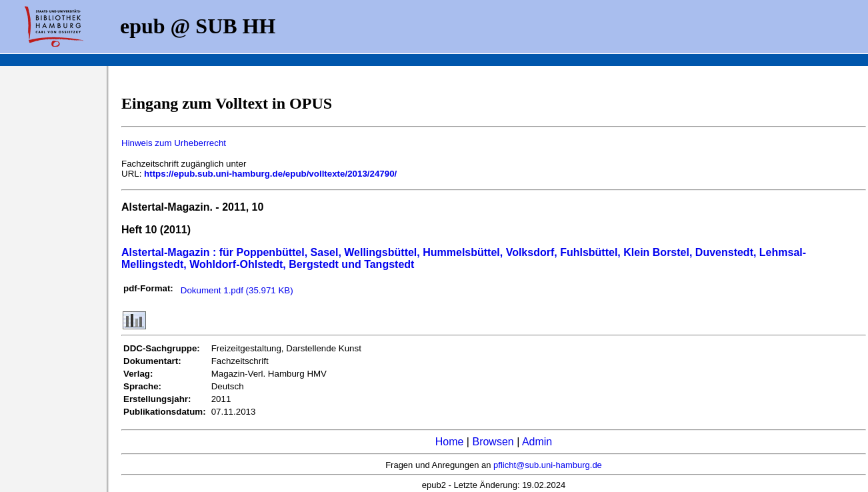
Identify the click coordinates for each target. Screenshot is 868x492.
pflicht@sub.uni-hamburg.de (548, 465)
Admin (537, 442)
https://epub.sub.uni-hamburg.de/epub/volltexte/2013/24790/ (270, 174)
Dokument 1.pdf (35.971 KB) (237, 290)
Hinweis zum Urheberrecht (174, 143)
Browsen (493, 442)
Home (450, 442)
